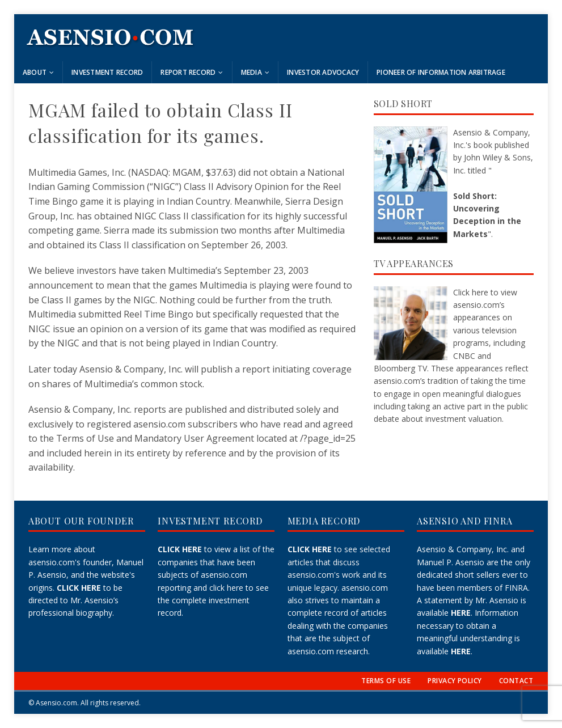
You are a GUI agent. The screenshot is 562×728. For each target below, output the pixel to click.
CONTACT (516, 681)
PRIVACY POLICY (455, 681)
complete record (318, 613)
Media (252, 72)
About (35, 72)
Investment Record (107, 72)
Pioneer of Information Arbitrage (441, 72)
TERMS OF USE (386, 681)
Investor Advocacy (323, 72)
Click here (471, 292)
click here (226, 588)
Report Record (188, 72)
